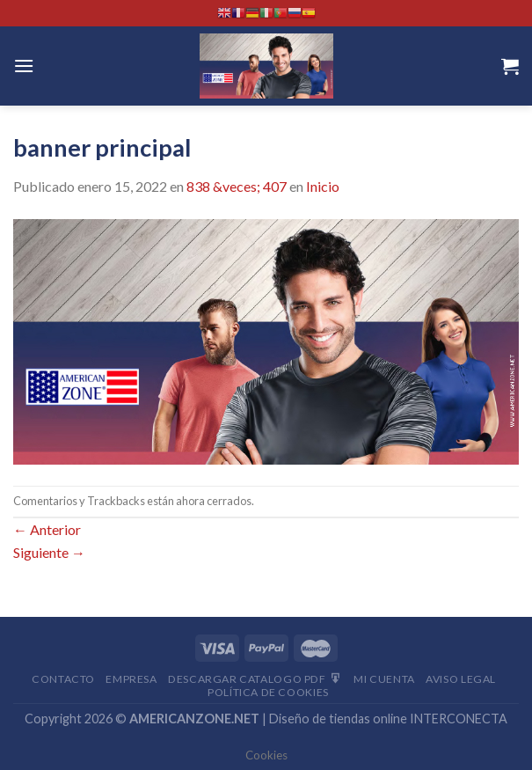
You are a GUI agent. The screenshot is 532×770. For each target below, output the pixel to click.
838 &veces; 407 (237, 186)
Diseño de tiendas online (338, 719)
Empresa (131, 679)
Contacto (63, 679)
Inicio (323, 186)
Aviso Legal (461, 679)
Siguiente (49, 552)
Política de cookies (268, 692)
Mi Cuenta (384, 679)
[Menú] (24, 66)
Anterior (47, 529)
